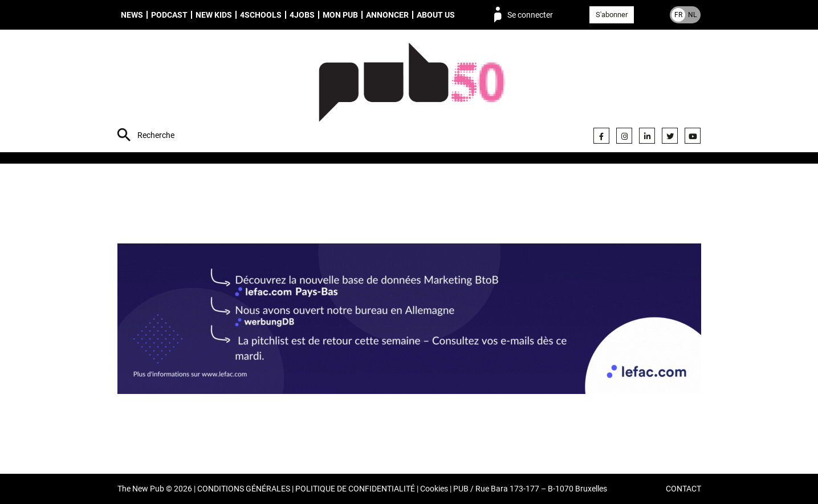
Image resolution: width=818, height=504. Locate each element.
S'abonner (612, 15)
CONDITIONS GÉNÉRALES (244, 489)
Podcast (169, 15)
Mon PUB (340, 15)
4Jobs (302, 15)
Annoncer (387, 15)
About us (436, 15)
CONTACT (683, 489)
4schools (261, 15)
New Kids (214, 15)
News (132, 15)
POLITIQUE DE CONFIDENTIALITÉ (355, 489)
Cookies (434, 489)
